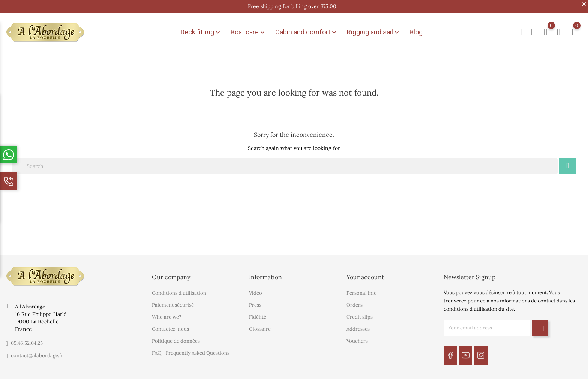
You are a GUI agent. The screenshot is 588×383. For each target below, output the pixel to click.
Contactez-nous (170, 323)
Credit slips (360, 311)
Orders (355, 299)
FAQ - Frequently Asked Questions (191, 347)
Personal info (362, 287)
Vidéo (256, 287)
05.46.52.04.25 (27, 337)
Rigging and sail (374, 29)
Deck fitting (201, 29)
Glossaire (260, 323)
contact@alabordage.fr (37, 349)
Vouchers (357, 335)
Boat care (248, 29)
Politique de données (176, 335)
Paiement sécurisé (173, 299)
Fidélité (258, 311)
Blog (416, 29)
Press (255, 299)
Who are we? (166, 311)
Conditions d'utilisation (179, 287)
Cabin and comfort (307, 29)
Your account (365, 271)
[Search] (285, 160)
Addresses (358, 323)
